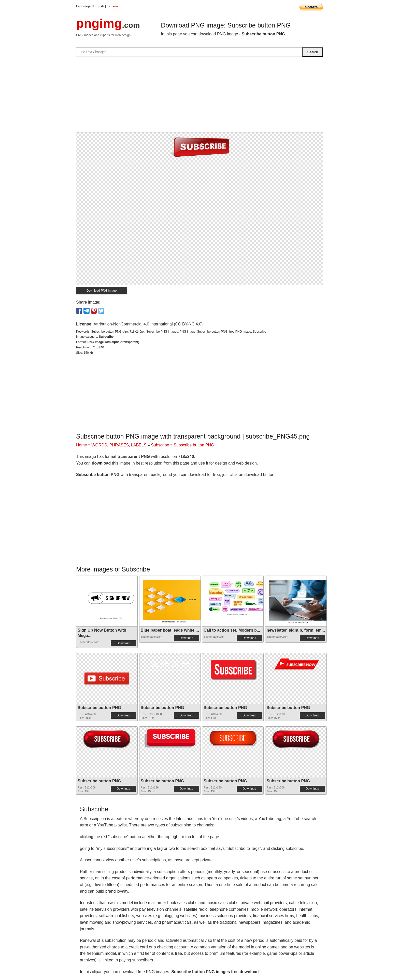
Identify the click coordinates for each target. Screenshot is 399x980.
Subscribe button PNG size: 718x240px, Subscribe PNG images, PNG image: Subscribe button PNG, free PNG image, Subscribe (179, 332)
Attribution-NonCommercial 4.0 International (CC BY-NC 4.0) (148, 324)
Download (123, 643)
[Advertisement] (199, 97)
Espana (112, 6)
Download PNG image (102, 291)
